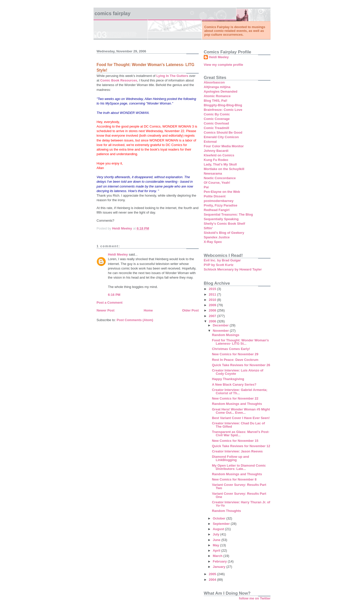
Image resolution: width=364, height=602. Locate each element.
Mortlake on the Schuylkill (224, 169)
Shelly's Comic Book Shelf (224, 224)
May (217, 545)
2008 (213, 310)
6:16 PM (114, 295)
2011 (213, 294)
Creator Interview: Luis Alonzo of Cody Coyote (237, 372)
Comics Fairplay (112, 13)
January (220, 567)
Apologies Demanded (221, 91)
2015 (213, 289)
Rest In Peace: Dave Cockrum (235, 360)
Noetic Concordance (220, 178)
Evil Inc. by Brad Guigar (222, 260)
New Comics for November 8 (234, 479)
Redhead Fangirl (217, 210)
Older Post (190, 310)
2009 (213, 305)
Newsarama (213, 173)
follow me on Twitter (255, 598)
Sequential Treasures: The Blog (228, 214)
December (221, 325)
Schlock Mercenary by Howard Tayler (233, 269)
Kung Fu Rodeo (216, 160)
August (219, 529)
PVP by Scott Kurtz (219, 265)
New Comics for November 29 (235, 354)
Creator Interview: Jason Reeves (237, 451)
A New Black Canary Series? (234, 385)
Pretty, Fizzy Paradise (221, 205)
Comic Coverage (217, 119)
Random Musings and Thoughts (237, 404)
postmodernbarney (219, 201)
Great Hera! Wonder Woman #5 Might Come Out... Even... (241, 411)
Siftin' (208, 228)
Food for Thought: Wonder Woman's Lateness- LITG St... (240, 342)
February (220, 561)
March (218, 556)
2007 (213, 316)
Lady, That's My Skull (220, 164)
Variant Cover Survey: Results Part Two (239, 486)
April (217, 551)
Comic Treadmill (216, 128)
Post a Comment (110, 303)
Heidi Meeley (118, 254)
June (217, 540)
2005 (213, 574)
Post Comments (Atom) (135, 320)
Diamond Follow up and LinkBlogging (230, 458)
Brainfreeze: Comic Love (223, 110)
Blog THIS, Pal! (215, 101)
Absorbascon (214, 82)
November (221, 331)
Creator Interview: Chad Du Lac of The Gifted (238, 425)
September (222, 524)
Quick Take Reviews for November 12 (241, 446)
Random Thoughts (226, 511)
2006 (213, 321)
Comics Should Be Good (223, 132)
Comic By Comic (217, 114)
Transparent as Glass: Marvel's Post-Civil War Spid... (241, 433)
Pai (206, 187)
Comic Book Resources (119, 80)
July (217, 534)
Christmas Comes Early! (231, 349)
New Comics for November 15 (235, 441)
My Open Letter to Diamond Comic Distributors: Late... (239, 467)
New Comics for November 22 (235, 398)
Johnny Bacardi (216, 151)
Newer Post (106, 310)
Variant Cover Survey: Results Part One (239, 495)
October (220, 518)
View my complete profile (223, 65)
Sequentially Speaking (221, 219)
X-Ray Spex (213, 242)
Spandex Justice (217, 237)
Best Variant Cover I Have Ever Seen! (241, 418)
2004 (213, 580)
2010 (213, 300)
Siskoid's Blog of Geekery (224, 233)
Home (148, 310)
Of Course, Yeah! (217, 183)
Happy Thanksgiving (228, 379)
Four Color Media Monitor (224, 146)
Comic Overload (216, 123)
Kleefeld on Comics (219, 155)
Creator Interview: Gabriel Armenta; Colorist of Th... (240, 391)
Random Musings (225, 335)
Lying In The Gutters (172, 76)
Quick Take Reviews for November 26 (241, 365)
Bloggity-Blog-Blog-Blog (223, 105)
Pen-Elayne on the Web (222, 192)
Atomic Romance (217, 96)
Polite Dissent (215, 196)
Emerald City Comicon (221, 137)
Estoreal (210, 142)
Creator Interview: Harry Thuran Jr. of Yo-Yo (241, 504)
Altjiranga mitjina (217, 87)
